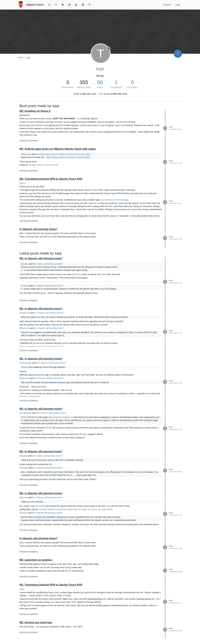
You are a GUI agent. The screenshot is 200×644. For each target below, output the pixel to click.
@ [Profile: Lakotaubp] (25, 363)
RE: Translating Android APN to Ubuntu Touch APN (51, 179)
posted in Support (29, 141)
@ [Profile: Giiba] (24, 264)
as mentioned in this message (115, 200)
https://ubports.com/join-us (60, 417)
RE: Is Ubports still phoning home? (41, 258)
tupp (171, 127)
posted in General (29, 171)
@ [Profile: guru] (23, 183)
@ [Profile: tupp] (24, 367)
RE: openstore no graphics (36, 560)
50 (100, 82)
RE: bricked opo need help (36, 622)
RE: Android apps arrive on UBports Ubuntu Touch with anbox (58, 149)
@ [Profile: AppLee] (24, 313)
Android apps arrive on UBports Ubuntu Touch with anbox (64, 154)
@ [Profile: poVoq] (23, 497)
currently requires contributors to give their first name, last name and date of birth (76, 509)
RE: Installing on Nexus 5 (35, 111)
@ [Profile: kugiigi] (83, 434)
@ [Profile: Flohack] (77, 274)
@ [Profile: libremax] (26, 154)
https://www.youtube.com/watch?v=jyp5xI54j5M (68, 157)
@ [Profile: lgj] (22, 589)
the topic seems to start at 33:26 (43, 165)
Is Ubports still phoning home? (38, 229)
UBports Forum (35, 5)
